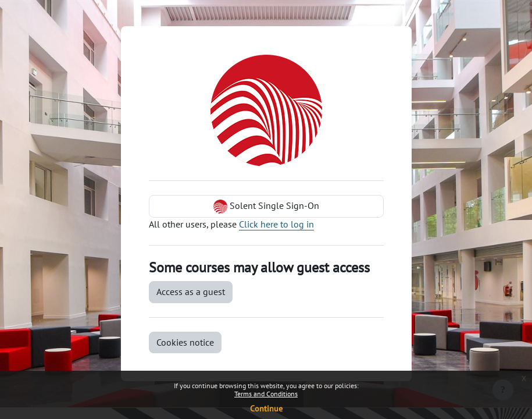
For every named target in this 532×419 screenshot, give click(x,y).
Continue (266, 409)
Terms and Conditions (266, 394)
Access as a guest (191, 292)
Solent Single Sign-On (266, 207)
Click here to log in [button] (276, 224)
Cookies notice (185, 342)
